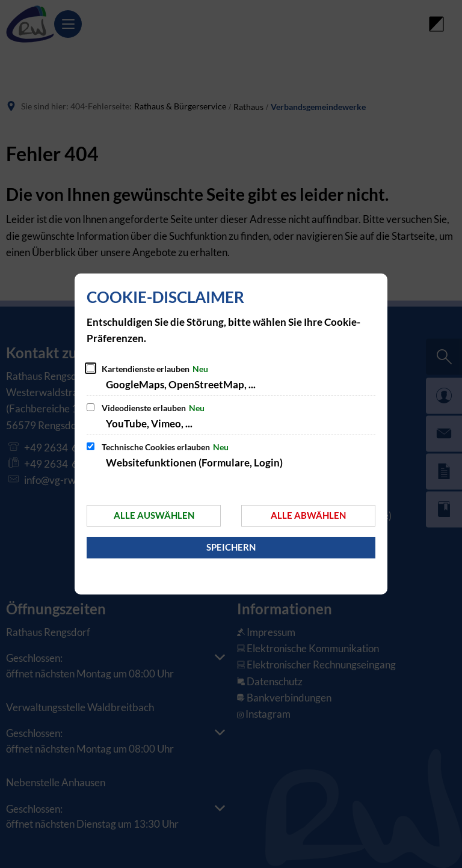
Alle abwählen (308, 515)
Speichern (231, 547)
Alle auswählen (154, 515)
